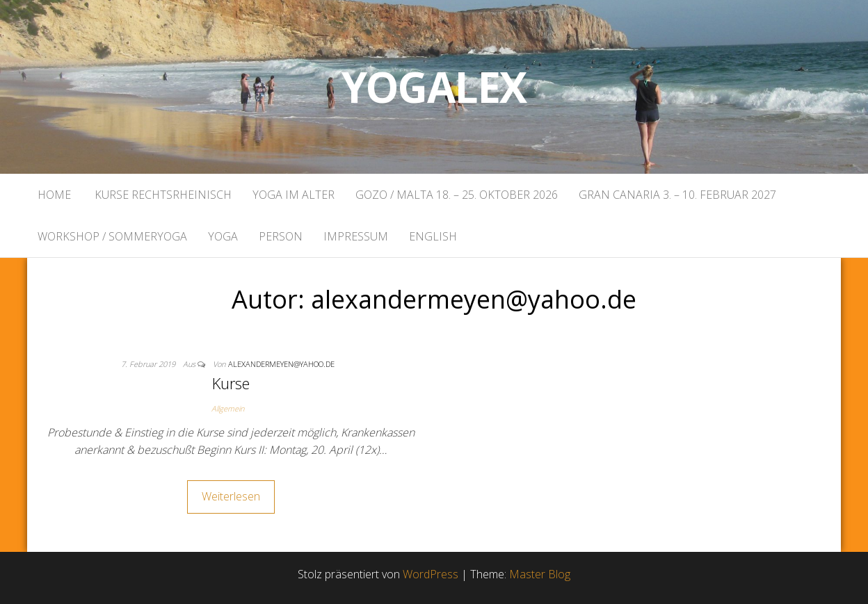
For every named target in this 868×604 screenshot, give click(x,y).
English (433, 236)
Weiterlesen (231, 496)
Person (281, 236)
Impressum (356, 236)
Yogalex (434, 87)
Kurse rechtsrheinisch (162, 195)
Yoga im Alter (294, 195)
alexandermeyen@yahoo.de (281, 364)
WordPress (431, 574)
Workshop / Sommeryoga (112, 236)
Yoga (223, 236)
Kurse (231, 383)
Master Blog (540, 574)
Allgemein (228, 408)
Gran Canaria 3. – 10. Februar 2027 (677, 195)
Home (54, 195)
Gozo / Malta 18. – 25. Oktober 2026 (457, 195)
